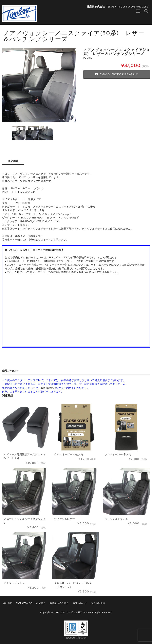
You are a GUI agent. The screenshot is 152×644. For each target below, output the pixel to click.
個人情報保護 (98, 603)
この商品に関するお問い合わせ (117, 74)
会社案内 (8, 603)
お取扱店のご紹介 (59, 603)
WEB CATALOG (24, 603)
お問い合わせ (80, 603)
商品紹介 (41, 603)
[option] (39, 85)
